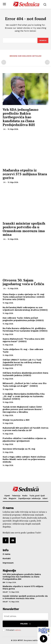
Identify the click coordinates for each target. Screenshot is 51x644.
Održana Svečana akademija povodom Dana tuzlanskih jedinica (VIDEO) (25, 374)
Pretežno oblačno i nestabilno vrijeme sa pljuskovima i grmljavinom (24, 440)
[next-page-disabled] (47, 62)
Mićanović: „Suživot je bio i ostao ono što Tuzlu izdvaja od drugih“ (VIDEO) (25, 385)
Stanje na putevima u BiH (16, 420)
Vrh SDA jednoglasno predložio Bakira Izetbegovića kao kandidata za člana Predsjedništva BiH (21, 117)
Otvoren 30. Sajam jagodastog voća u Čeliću (23, 282)
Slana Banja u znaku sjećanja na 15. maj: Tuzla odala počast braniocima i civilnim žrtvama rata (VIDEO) (24, 297)
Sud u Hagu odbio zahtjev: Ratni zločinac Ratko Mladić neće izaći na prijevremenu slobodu (24, 459)
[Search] (43, 40)
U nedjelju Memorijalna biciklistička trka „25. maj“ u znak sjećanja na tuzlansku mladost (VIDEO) (24, 396)
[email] (25, 616)
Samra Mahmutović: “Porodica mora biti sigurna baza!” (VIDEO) (24, 340)
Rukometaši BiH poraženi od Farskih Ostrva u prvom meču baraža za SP (25, 429)
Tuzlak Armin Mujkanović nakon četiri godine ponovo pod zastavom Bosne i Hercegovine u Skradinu (23, 409)
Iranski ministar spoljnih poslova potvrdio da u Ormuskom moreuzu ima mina (24, 229)
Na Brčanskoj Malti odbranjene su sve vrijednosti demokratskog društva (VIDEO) (25, 309)
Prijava (26, 624)
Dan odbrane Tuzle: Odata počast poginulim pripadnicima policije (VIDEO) (23, 319)
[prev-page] (4, 62)
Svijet (5, 592)
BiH (4, 582)
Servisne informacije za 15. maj (19, 449)
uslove (18, 630)
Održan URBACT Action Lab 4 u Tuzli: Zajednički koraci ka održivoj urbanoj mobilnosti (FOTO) (22, 362)
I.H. (4, 129)
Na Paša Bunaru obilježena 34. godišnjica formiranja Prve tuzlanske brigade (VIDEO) (25, 330)
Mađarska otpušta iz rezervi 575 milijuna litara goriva (25, 174)
